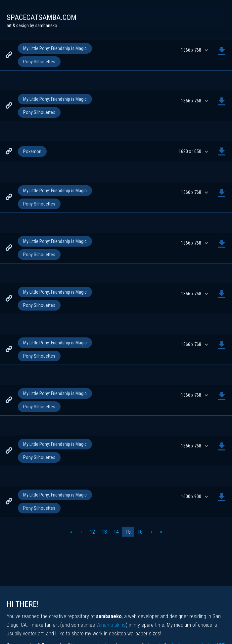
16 (140, 532)
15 (128, 532)
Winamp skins (111, 625)
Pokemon (32, 151)
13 (104, 532)
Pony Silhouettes (39, 62)
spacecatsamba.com (42, 17)
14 (116, 532)
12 (92, 532)
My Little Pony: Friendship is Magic (55, 48)
